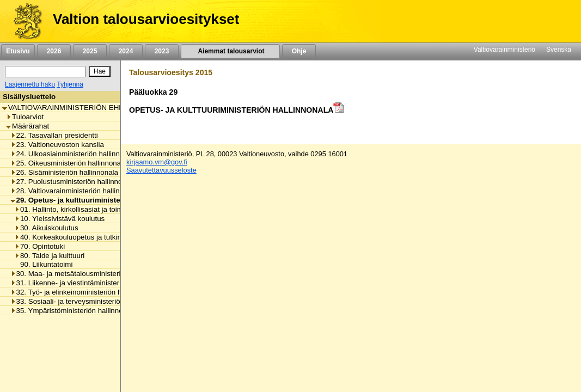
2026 (54, 51)
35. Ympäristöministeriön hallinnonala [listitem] (74, 311)
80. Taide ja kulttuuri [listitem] (49, 256)
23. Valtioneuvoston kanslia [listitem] (57, 145)
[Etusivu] (24, 21)
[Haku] (45, 72)
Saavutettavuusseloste (161, 170)
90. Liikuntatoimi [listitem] (43, 264)
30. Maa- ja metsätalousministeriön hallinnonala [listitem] (90, 274)
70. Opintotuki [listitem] (39, 246)
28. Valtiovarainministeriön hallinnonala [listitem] (76, 191)
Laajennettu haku (30, 84)
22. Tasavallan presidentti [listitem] (54, 135)
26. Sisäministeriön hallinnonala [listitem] (64, 172)
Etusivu (18, 51)
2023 (162, 51)
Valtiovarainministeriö (504, 50)
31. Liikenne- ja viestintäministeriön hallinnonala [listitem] (90, 283)
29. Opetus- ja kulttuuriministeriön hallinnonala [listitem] (94, 200)
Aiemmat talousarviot (230, 51)
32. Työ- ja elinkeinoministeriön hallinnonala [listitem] (84, 292)
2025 (90, 51)
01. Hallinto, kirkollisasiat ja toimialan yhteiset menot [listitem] (101, 209)
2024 (126, 51)
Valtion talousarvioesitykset (146, 19)
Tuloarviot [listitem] (25, 117)
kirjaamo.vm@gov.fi (157, 162)
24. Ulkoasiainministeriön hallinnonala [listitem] (74, 154)
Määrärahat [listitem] (27, 126)
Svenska (559, 50)
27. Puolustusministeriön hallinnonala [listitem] (73, 182)
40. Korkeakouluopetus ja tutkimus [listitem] (73, 237)
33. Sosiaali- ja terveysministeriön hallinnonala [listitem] (88, 301)
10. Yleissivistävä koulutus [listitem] (59, 219)
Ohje (299, 51)
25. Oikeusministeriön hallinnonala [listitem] (69, 163)
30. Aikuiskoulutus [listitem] (46, 228)
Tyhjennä (70, 84)
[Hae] (100, 71)
